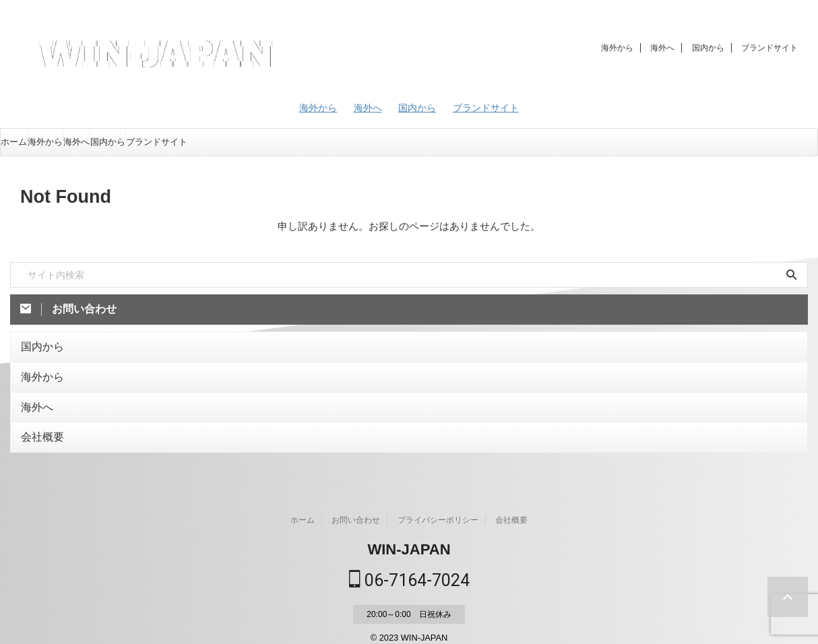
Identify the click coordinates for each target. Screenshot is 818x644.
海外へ (662, 48)
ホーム (14, 142)
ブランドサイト (769, 48)
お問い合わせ (356, 510)
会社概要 (38, 428)
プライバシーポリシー (438, 510)
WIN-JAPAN (409, 539)
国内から (708, 48)
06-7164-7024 (409, 570)
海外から (617, 48)
